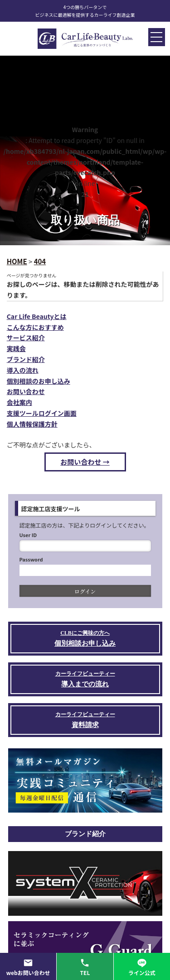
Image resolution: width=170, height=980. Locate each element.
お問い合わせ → (85, 462)
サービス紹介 (26, 338)
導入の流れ (23, 370)
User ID (28, 535)
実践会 (16, 348)
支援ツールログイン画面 (42, 413)
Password (31, 559)
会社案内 (19, 402)
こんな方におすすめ (35, 327)
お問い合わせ (26, 391)
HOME (17, 261)
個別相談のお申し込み (39, 381)
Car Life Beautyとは (37, 316)
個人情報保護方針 (32, 424)
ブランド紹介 (26, 359)
